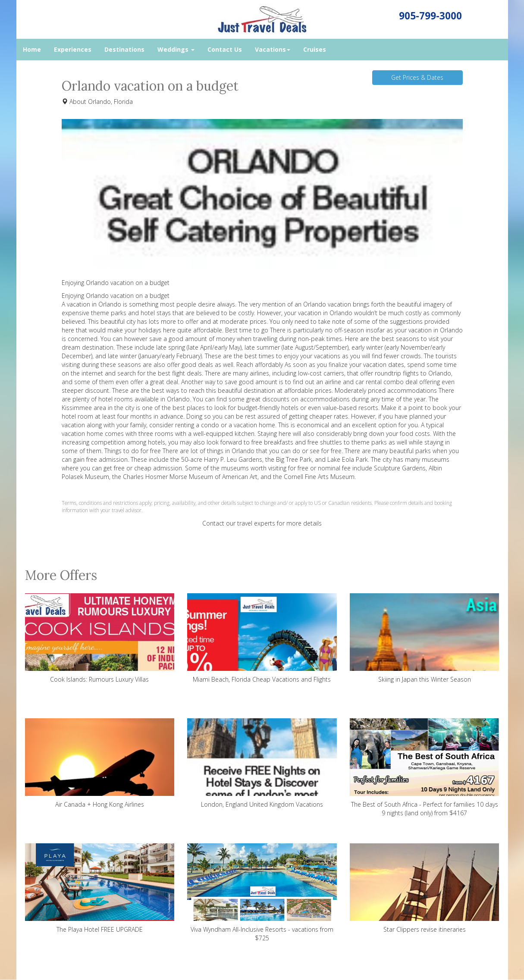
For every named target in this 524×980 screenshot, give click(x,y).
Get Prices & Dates (417, 77)
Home (32, 49)
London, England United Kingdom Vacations (262, 763)
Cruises (315, 49)
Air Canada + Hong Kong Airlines (100, 763)
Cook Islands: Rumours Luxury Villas (100, 638)
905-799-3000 (430, 16)
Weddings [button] (176, 49)
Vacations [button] (273, 49)
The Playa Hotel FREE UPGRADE (100, 888)
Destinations (124, 49)
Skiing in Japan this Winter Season (425, 638)
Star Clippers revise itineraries (425, 888)
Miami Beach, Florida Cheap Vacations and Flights (262, 638)
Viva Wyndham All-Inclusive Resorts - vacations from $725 (262, 893)
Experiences (73, 49)
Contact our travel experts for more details (262, 523)
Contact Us (225, 49)
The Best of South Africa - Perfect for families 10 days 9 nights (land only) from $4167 (425, 768)
